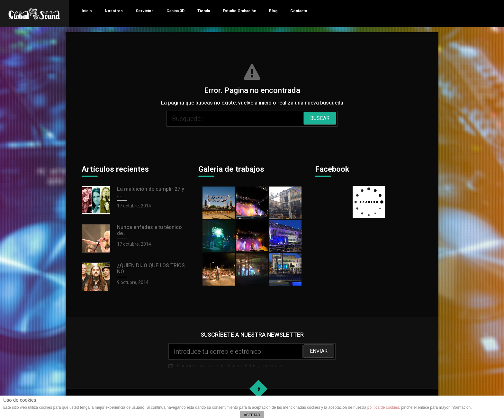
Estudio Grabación (239, 11)
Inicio (87, 11)
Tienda (204, 11)
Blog (273, 11)
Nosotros (114, 11)
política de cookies (383, 407)
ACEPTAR (252, 415)
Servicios (145, 11)
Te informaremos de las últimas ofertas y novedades (252, 356)
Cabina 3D (175, 11)
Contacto (299, 11)
